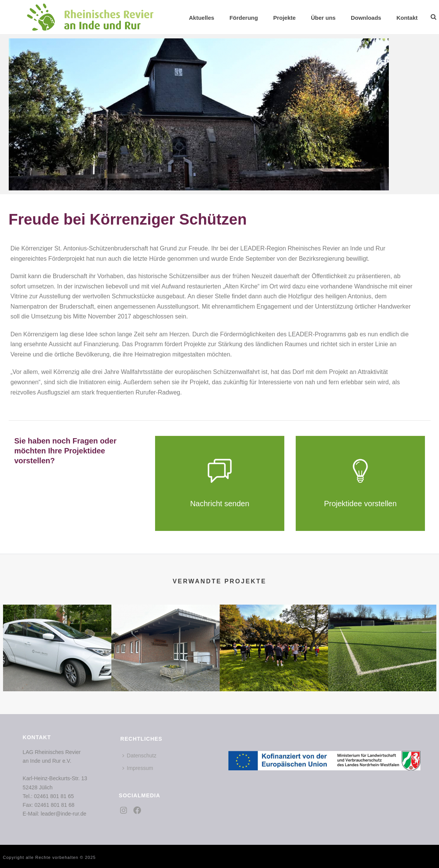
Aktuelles (202, 18)
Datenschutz (139, 756)
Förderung (244, 18)
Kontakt (407, 18)
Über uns (323, 18)
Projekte (284, 18)
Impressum (138, 768)
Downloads (366, 18)
